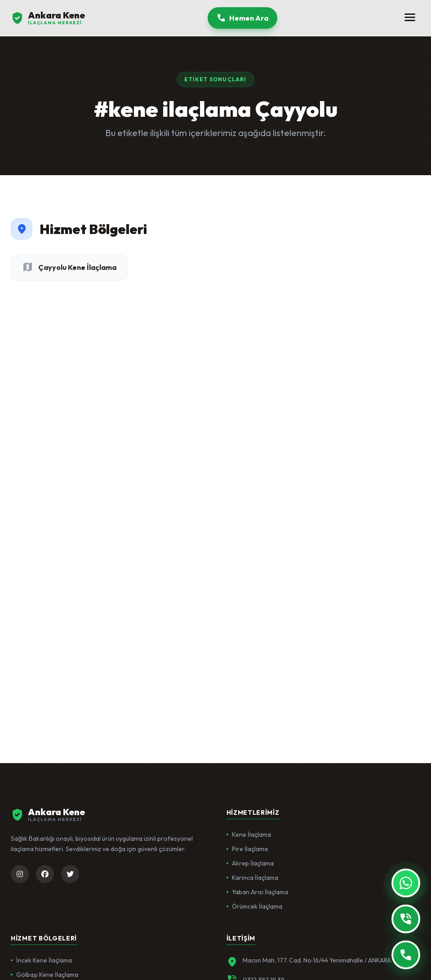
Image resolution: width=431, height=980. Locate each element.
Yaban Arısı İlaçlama (257, 892)
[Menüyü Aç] (410, 18)
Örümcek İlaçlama (254, 906)
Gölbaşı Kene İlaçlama (44, 975)
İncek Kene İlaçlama (41, 960)
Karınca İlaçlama (252, 878)
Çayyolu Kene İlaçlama (69, 267)
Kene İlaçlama (249, 834)
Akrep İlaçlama (250, 863)
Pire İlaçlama (247, 849)
